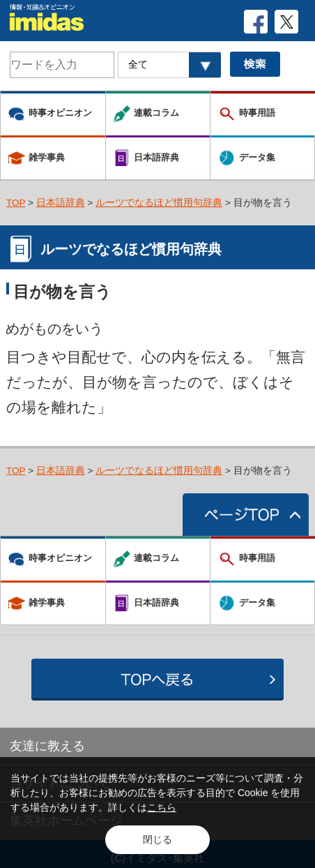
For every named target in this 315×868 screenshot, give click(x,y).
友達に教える (47, 746)
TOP (16, 203)
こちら (162, 807)
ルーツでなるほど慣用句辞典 (159, 203)
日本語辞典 (61, 203)
